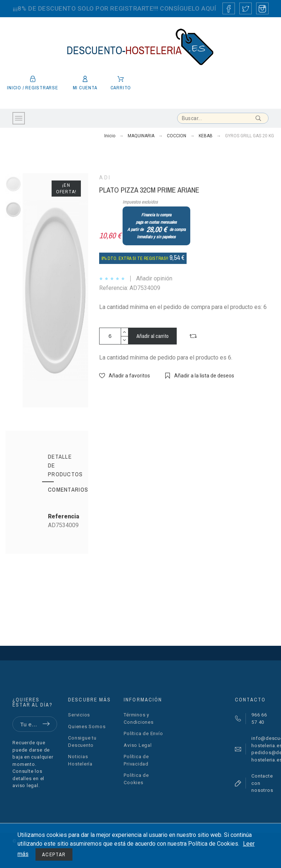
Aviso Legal (138, 745)
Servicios (79, 715)
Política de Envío (143, 733)
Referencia (63, 516)
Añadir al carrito (153, 336)
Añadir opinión (154, 278)
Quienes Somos (87, 727)
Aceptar (54, 854)
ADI (105, 178)
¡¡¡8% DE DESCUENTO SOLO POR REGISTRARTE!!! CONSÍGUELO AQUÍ (114, 8)
